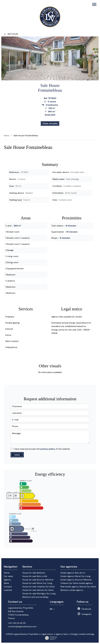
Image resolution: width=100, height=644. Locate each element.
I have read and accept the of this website (42, 449)
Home (6, 136)
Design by (50, 638)
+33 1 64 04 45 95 (17, 623)
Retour (11, 34)
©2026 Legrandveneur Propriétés (22, 634)
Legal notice (47, 634)
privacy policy (48, 449)
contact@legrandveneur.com (22, 627)
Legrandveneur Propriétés (21, 608)
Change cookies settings (82, 634)
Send (17, 455)
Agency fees (62, 634)
